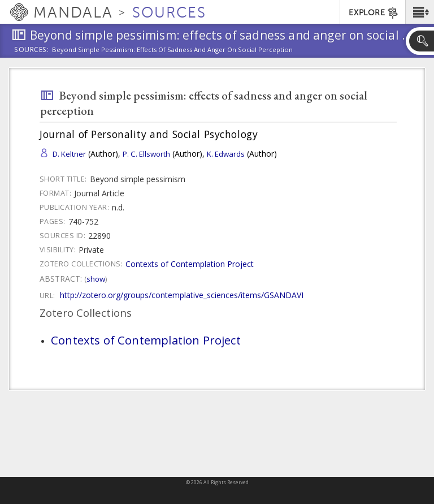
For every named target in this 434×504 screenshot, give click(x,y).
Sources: (32, 50)
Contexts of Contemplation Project (190, 264)
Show (96, 279)
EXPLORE (374, 13)
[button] (420, 12)
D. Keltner (69, 154)
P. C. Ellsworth (146, 154)
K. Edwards (226, 154)
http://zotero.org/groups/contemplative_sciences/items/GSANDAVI (182, 295)
